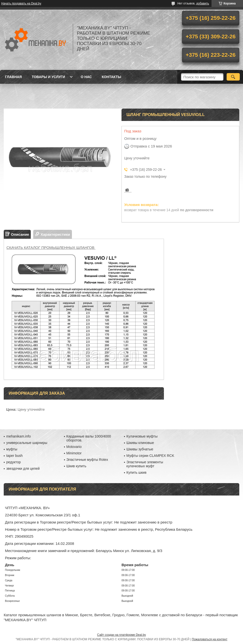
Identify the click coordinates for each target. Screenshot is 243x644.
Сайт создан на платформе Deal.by (122, 635)
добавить (203, 3)
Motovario (74, 447)
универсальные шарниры (27, 443)
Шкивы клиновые (140, 443)
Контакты (111, 77)
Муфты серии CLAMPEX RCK (150, 456)
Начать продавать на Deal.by (21, 3)
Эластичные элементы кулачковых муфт (145, 464)
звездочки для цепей (23, 468)
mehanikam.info (18, 436)
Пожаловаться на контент (210, 639)
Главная (13, 77)
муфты (12, 449)
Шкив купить (76, 466)
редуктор (14, 462)
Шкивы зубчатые (140, 449)
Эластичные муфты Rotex (87, 460)
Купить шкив (137, 472)
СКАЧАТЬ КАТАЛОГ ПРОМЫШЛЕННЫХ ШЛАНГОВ (51, 248)
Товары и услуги (48, 77)
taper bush (14, 456)
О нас (86, 77)
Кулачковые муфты (142, 436)
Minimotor (74, 453)
